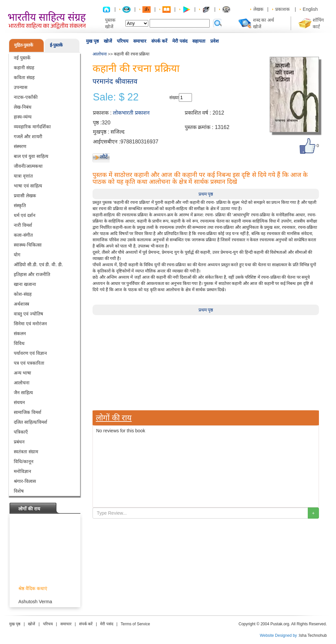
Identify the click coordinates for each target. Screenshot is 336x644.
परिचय (123, 41)
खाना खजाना (25, 284)
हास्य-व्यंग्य (23, 117)
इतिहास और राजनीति (32, 274)
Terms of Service (135, 624)
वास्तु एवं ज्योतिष (28, 314)
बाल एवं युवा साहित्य (31, 156)
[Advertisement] (206, 361)
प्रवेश (215, 41)
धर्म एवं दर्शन (25, 215)
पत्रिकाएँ (21, 432)
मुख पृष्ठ (92, 41)
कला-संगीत (23, 235)
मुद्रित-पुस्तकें (24, 45)
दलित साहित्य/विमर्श (31, 422)
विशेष (19, 491)
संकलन (20, 333)
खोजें (108, 41)
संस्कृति (20, 205)
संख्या (174, 97)
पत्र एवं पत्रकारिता (29, 363)
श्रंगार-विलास (25, 481)
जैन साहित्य (23, 393)
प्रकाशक (283, 9)
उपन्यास (21, 87)
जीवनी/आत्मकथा (28, 166)
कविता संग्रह (24, 77)
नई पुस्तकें (22, 58)
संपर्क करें (159, 41)
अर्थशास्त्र (21, 304)
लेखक (258, 9)
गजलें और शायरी (28, 137)
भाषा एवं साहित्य (28, 186)
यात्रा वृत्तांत (23, 176)
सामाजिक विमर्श (28, 412)
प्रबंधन (19, 442)
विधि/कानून (24, 462)
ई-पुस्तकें (56, 45)
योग (17, 255)
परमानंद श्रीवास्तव (115, 81)
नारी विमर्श (23, 225)
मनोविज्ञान (22, 471)
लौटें (104, 157)
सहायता (199, 41)
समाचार (140, 41)
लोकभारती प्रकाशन (131, 113)
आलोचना (22, 383)
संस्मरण (20, 146)
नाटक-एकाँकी (26, 97)
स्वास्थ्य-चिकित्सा (28, 245)
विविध (19, 343)
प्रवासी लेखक (25, 196)
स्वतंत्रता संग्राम (26, 452)
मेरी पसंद (180, 41)
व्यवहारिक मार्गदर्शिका (32, 127)
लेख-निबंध (23, 107)
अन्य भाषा (22, 373)
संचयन (19, 402)
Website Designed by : (280, 635)
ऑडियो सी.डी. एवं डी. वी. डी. (38, 265)
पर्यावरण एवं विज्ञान (30, 353)
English (310, 9)
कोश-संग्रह (23, 294)
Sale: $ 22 (116, 97)
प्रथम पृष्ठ (206, 194)
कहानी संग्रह (24, 68)
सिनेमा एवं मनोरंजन (30, 324)
